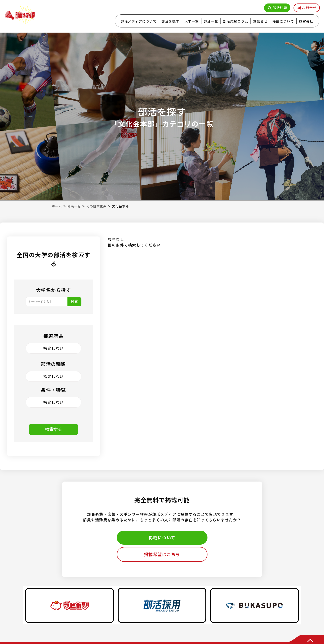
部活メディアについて (139, 21)
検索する (53, 429)
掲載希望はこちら (162, 554)
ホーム (57, 206)
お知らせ (260, 21)
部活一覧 (211, 21)
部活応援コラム (236, 21)
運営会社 (306, 21)
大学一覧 (192, 21)
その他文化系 (96, 206)
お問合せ (309, 8)
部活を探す (170, 21)
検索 (74, 302)
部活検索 (280, 8)
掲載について (283, 21)
